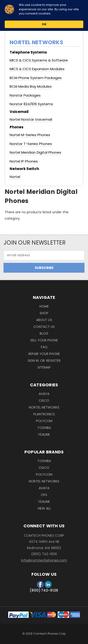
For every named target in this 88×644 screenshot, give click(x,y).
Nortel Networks (44, 407)
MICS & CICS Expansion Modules (37, 69)
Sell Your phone (44, 340)
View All (44, 508)
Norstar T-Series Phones (31, 144)
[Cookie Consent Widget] (44, 15)
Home (44, 306)
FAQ (44, 347)
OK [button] (44, 24)
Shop (44, 313)
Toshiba (44, 428)
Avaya (44, 394)
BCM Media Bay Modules (31, 86)
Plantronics (44, 414)
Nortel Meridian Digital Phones (35, 152)
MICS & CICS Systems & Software (39, 60)
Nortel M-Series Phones (30, 135)
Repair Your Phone (44, 354)
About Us (44, 320)
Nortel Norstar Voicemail (31, 119)
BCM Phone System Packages (36, 78)
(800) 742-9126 (44, 590)
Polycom (44, 421)
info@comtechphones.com (44, 560)
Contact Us (44, 327)
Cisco (44, 401)
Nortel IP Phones (24, 161)
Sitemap (44, 367)
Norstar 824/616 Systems (31, 104)
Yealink (44, 434)
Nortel (15, 177)
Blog (44, 333)
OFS (44, 495)
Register (53, 361)
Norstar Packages (25, 95)
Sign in (34, 361)
